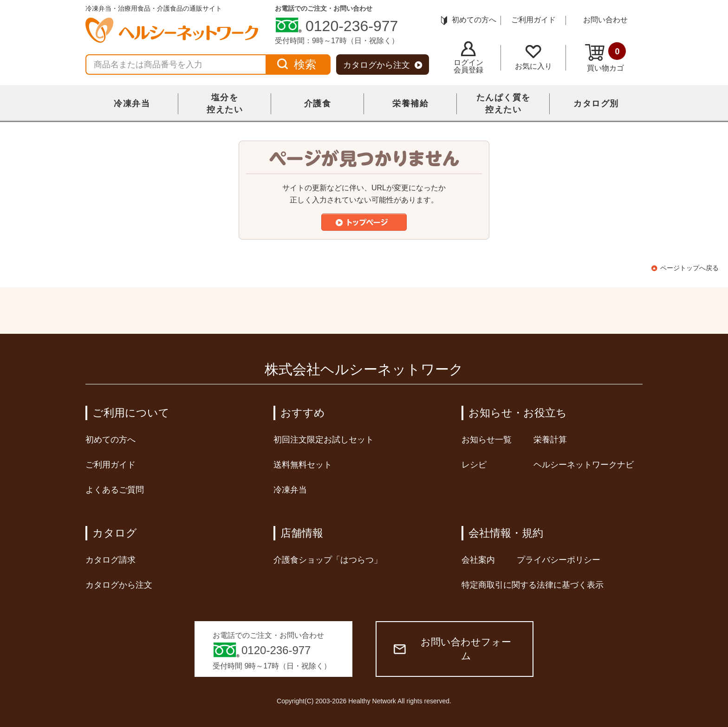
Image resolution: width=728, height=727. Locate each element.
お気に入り (533, 58)
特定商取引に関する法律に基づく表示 (533, 585)
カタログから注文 (383, 65)
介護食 (318, 104)
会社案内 (478, 560)
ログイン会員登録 (468, 58)
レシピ (474, 465)
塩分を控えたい (225, 104)
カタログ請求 (110, 560)
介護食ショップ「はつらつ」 (328, 560)
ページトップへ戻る (689, 268)
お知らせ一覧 (487, 440)
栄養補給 (410, 104)
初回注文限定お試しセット (324, 440)
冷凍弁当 (132, 104)
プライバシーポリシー (559, 560)
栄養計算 (550, 440)
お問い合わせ (605, 20)
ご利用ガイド (533, 20)
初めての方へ (469, 20)
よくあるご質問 (115, 490)
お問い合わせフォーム (452, 649)
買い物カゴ (605, 57)
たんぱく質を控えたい (504, 104)
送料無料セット (303, 465)
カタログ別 (596, 104)
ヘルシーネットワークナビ (584, 465)
